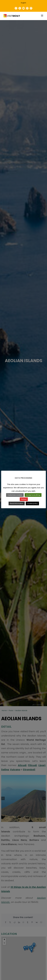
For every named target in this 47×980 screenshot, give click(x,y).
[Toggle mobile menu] (42, 16)
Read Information (17, 503)
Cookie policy (32, 503)
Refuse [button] (24, 499)
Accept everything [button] (33, 495)
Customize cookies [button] (15, 495)
